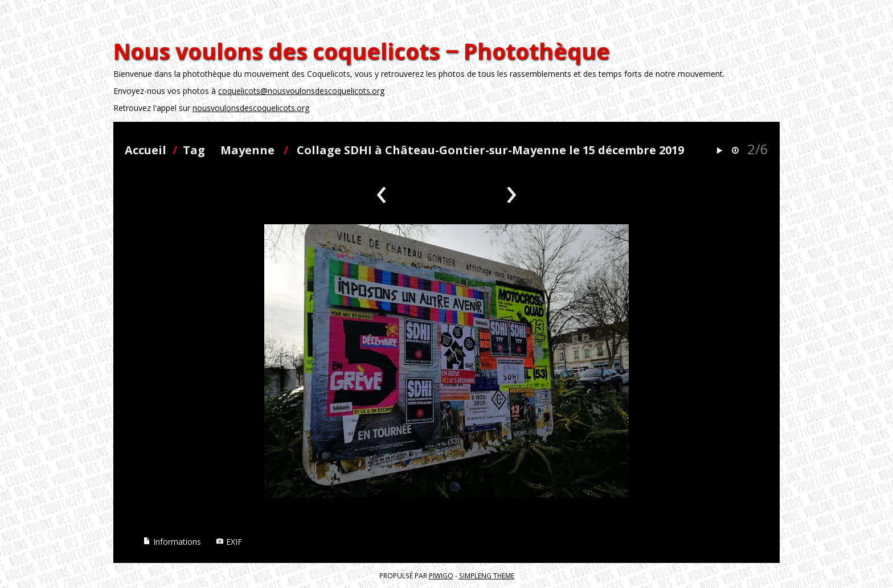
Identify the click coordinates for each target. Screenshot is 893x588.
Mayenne (247, 150)
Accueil (146, 150)
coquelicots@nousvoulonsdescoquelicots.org (301, 91)
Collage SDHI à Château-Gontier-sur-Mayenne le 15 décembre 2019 (490, 150)
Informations (172, 542)
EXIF (229, 542)
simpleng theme (487, 575)
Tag (194, 150)
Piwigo (441, 575)
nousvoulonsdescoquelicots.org (251, 108)
